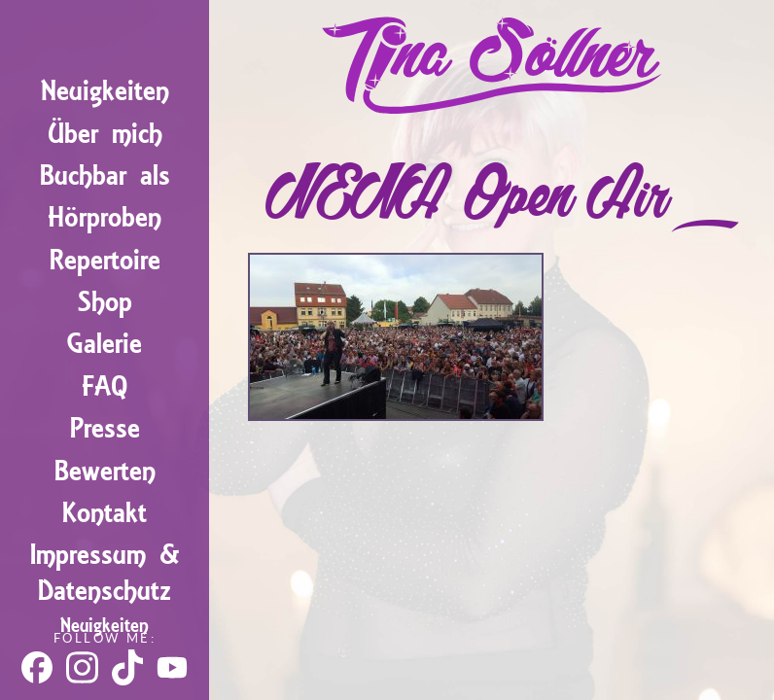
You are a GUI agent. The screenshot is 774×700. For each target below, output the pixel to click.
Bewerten (105, 471)
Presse (105, 428)
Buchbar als (105, 175)
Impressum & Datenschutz (105, 573)
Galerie (105, 344)
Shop (105, 302)
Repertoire (105, 260)
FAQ (105, 386)
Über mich (105, 134)
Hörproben (105, 217)
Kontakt (105, 513)
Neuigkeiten (105, 91)
